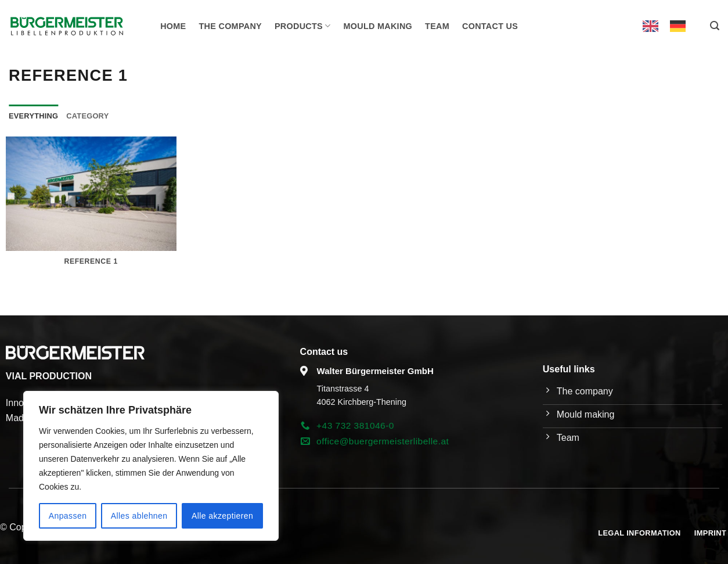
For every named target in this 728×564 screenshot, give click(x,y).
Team (437, 26)
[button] (715, 26)
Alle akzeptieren (222, 516)
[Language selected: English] (670, 26)
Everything (33, 116)
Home (173, 26)
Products (303, 26)
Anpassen (68, 516)
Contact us (490, 26)
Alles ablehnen (139, 516)
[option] (681, 26)
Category (87, 116)
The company (230, 26)
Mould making (378, 26)
